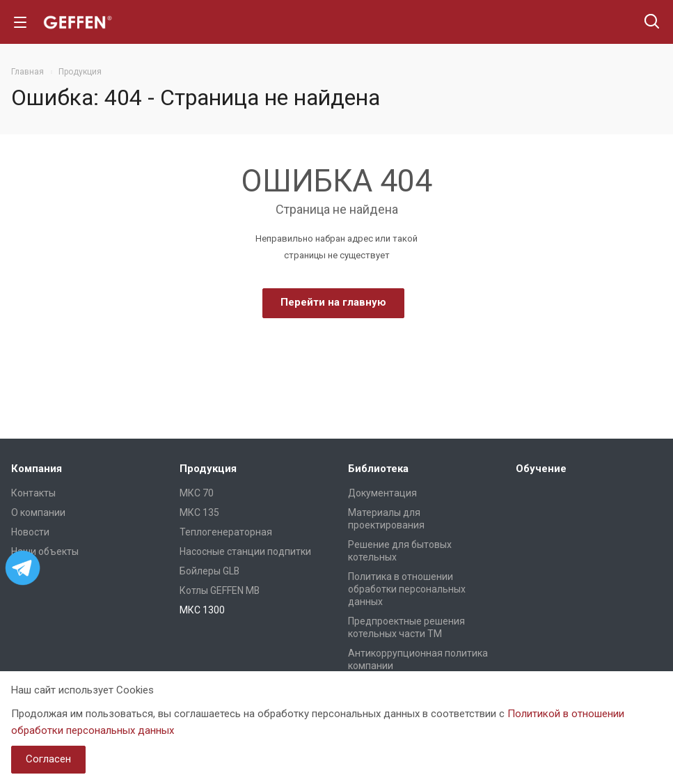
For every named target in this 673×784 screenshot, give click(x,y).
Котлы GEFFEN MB (220, 590)
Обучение (541, 469)
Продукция (208, 469)
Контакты (33, 493)
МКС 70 (197, 493)
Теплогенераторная (226, 532)
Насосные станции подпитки (245, 551)
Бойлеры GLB (209, 571)
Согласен (48, 759)
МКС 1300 (202, 610)
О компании (38, 512)
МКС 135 (199, 512)
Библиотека (378, 469)
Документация (382, 493)
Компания (37, 469)
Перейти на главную (333, 302)
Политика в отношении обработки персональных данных (407, 589)
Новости (30, 532)
